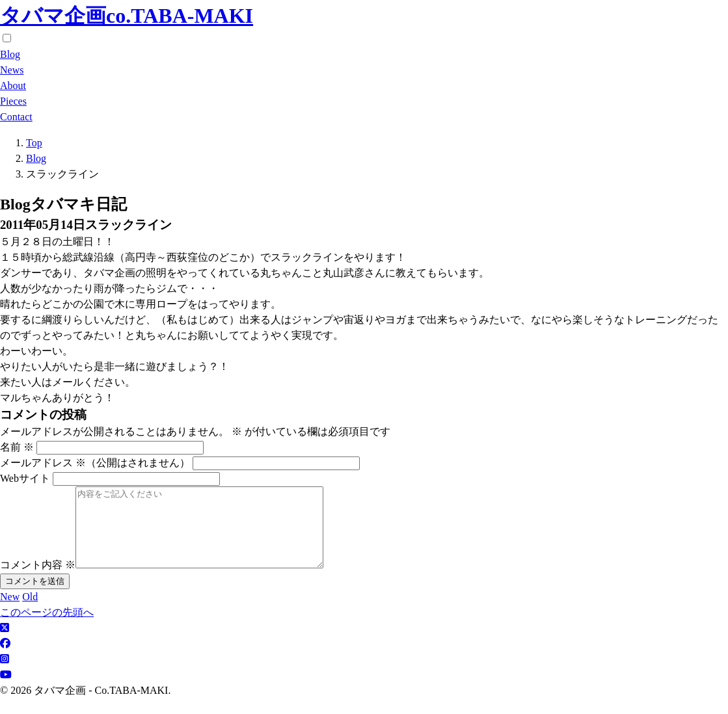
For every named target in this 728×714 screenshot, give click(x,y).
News (12, 70)
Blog (10, 54)
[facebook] (5, 659)
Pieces (13, 101)
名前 (17, 447)
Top (34, 143)
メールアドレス (95, 463)
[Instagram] (5, 675)
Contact (16, 117)
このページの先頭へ (47, 628)
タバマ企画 (127, 16)
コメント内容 (38, 580)
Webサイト (25, 478)
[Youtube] (6, 690)
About (13, 86)
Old (30, 612)
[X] (5, 643)
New (10, 612)
